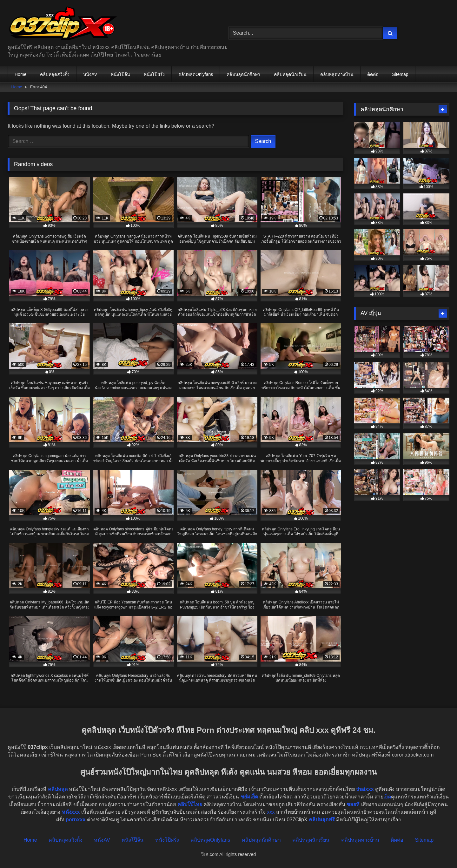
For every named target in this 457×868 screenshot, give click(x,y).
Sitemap (400, 74)
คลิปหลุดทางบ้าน (337, 74)
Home (20, 74)
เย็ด (387, 797)
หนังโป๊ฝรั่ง (154, 74)
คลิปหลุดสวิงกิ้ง (55, 74)
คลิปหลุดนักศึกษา (243, 74)
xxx (271, 812)
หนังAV (90, 74)
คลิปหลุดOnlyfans (196, 74)
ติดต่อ (373, 74)
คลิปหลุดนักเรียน (290, 74)
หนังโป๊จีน (120, 74)
